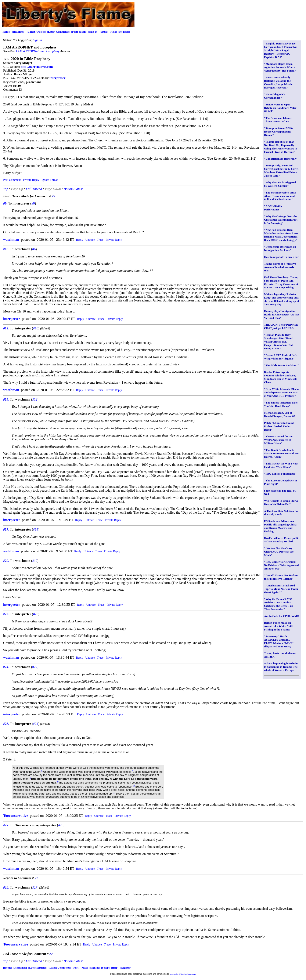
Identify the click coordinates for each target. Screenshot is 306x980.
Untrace (90, 240)
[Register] (124, 32)
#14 (36, 529)
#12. (6, 328)
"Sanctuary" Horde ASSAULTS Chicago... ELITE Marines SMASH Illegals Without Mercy (279, 641)
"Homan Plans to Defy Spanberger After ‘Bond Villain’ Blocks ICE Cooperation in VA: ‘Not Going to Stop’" (278, 342)
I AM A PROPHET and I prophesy (38, 51)
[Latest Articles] (36, 32)
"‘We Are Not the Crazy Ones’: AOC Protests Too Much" (279, 552)
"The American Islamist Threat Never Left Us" (278, 120)
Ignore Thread (50, 180)
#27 (35, 887)
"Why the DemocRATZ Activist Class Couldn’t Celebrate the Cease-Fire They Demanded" (279, 604)
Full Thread (34, 189)
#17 (35, 561)
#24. (6, 667)
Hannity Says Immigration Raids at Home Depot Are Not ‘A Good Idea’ (282, 314)
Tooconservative (16, 816)
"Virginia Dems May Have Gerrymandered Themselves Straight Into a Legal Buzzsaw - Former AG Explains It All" (281, 50)
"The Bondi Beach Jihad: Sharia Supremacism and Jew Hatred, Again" (282, 453)
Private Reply (31, 180)
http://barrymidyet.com (37, 67)
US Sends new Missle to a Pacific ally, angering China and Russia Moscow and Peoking (280, 526)
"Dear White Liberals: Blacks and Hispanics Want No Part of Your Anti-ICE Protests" (282, 392)
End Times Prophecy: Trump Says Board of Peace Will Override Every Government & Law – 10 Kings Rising (281, 282)
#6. (5, 203)
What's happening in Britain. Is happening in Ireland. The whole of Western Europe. (281, 667)
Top (6, 189)
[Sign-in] (93, 32)
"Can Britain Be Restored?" (281, 159)
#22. (6, 614)
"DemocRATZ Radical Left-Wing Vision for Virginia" (281, 357)
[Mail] (83, 32)
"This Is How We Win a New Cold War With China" (281, 465)
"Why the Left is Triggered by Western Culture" (280, 184)
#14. (6, 399)
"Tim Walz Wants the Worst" (281, 365)
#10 (36, 328)
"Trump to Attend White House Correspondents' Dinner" (279, 132)
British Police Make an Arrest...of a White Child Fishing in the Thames (279, 626)
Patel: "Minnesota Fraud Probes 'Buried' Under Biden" (279, 426)
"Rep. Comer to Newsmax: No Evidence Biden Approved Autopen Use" (281, 565)
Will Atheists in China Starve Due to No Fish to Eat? (281, 502)
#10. (6, 249)
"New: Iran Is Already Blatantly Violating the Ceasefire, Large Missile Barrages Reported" (278, 82)
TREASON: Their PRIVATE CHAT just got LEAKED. (281, 326)
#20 (36, 614)
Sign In (37, 40)
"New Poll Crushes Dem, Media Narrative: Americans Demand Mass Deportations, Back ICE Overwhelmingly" (281, 235)
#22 (35, 667)
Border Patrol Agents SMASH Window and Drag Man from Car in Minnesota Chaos (281, 377)
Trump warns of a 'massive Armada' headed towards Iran (280, 267)
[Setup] (104, 32)
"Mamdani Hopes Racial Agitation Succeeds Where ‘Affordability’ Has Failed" (280, 67)
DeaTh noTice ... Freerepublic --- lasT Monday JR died (282, 540)
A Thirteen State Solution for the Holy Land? (281, 513)
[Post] (74, 32)
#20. (6, 561)
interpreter (57, 78)
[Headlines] (19, 32)
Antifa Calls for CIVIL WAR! (281, 616)
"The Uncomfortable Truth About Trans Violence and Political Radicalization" (280, 196)
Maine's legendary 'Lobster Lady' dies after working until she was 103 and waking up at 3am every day (282, 299)
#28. (6, 887)
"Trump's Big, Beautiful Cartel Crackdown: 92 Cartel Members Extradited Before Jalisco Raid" (281, 171)
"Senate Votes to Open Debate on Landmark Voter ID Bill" (280, 108)
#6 (34, 249)
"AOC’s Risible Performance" (273, 208)
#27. (6, 825)
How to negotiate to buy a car (281, 257)
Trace (100, 240)
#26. (6, 724)
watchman (11, 240)
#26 (61, 825)
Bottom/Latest (73, 189)
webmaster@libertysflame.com (183, 974)
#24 (36, 724)
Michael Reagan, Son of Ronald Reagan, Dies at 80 (280, 414)
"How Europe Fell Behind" (280, 474)
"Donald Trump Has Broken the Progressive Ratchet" (281, 577)
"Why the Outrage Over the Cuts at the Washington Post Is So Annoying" (281, 220)
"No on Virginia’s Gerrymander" (274, 96)
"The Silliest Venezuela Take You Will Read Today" (281, 404)
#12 (35, 399)
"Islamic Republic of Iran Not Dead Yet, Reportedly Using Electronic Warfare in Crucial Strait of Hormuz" (281, 147)
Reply (80, 240)
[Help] (113, 32)
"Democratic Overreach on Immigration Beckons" (280, 248)
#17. (6, 529)
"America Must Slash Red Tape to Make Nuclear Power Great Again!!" (281, 589)
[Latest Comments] (58, 32)
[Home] (6, 32)
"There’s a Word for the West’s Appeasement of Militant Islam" (278, 440)
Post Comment (12, 180)
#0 (33, 203)
